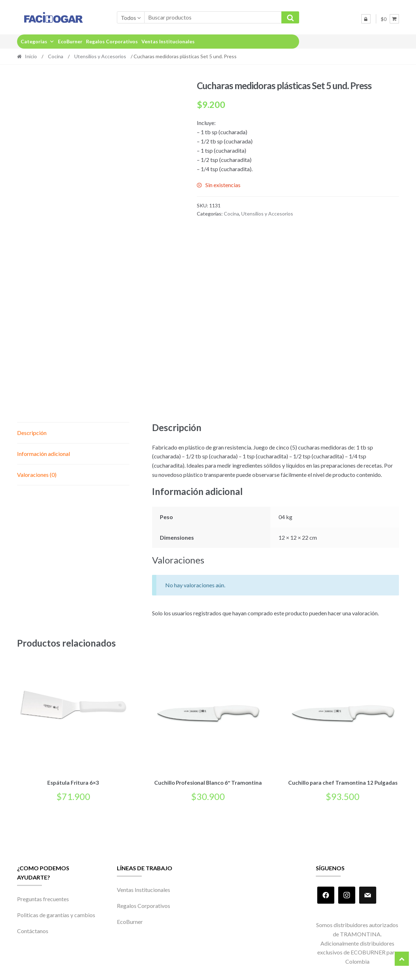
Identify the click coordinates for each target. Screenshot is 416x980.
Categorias (37, 41)
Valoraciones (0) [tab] (37, 475)
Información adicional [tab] (44, 454)
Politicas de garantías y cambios (56, 914)
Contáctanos (33, 930)
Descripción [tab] (32, 433)
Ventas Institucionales (168, 41)
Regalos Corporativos (112, 41)
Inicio (31, 56)
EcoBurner (70, 41)
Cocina (56, 56)
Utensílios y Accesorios (100, 56)
